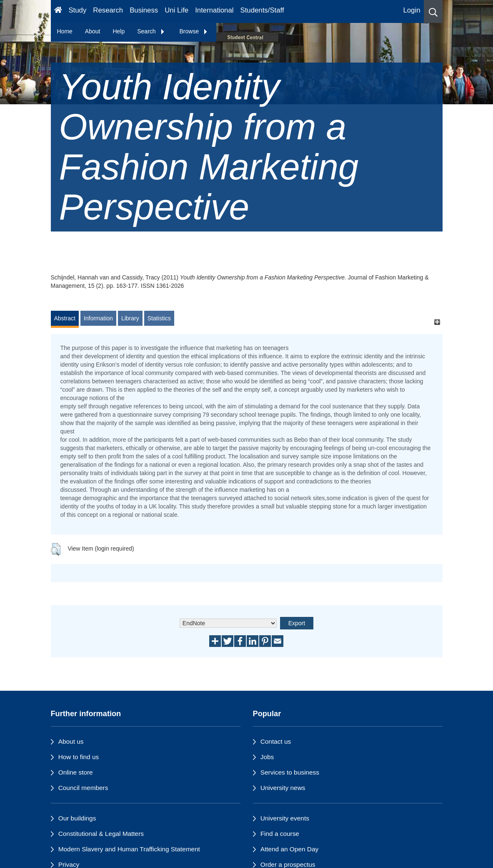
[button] (433, 11)
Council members (83, 788)
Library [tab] (130, 318)
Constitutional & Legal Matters (101, 834)
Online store (76, 772)
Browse (194, 31)
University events (285, 818)
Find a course (280, 834)
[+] (437, 322)
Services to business (290, 772)
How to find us (79, 757)
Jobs (267, 757)
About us (71, 741)
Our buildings (77, 818)
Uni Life (176, 10)
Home (65, 31)
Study (77, 10)
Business (144, 10)
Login (412, 10)
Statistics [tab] (159, 318)
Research (108, 10)
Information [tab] (98, 318)
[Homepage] (58, 11)
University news (283, 788)
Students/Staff (262, 10)
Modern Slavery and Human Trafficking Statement (129, 849)
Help (119, 31)
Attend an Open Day (289, 849)
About (93, 31)
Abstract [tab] (65, 318)
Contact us (276, 741)
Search (151, 31)
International (214, 10)
